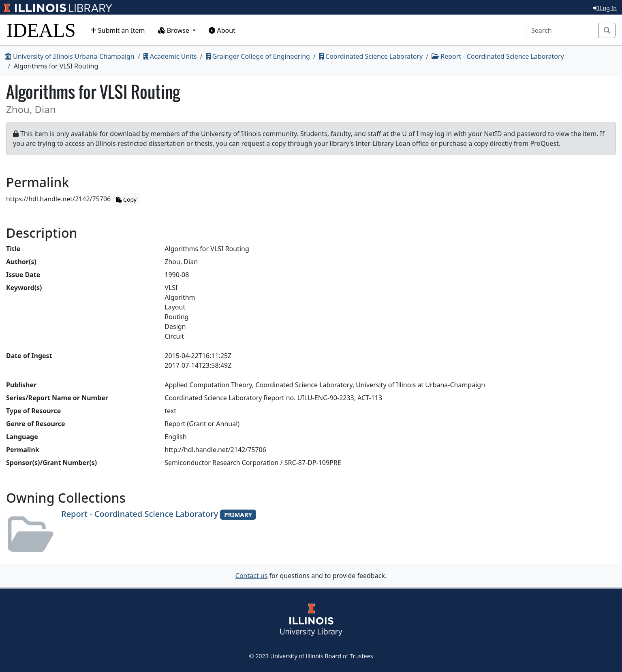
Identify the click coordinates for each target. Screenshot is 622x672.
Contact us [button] (252, 576)
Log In (605, 8)
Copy (126, 199)
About (222, 30)
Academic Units (170, 56)
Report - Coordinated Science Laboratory (498, 56)
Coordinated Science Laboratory (371, 56)
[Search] (562, 30)
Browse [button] (175, 30)
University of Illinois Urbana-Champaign (70, 56)
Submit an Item (118, 30)
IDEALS (41, 30)
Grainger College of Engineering (258, 56)
